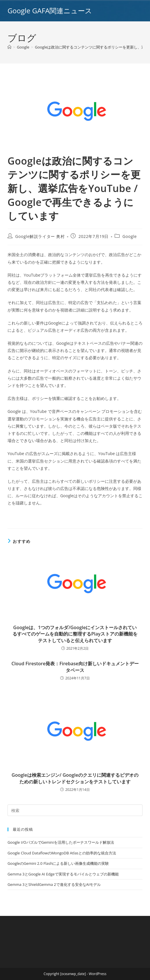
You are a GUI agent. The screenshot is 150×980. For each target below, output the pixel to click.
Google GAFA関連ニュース (50, 11)
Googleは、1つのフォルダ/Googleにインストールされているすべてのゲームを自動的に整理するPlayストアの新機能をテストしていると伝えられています (75, 634)
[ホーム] (9, 47)
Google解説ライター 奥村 (40, 236)
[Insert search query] (75, 810)
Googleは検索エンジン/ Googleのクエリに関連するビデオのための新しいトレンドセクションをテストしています (75, 778)
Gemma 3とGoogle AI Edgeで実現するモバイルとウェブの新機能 (63, 874)
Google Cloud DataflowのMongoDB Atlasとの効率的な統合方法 (62, 853)
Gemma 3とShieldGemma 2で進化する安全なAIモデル (54, 884)
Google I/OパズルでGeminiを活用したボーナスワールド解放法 (61, 842)
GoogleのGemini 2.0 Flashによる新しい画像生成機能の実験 (58, 863)
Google (130, 236)
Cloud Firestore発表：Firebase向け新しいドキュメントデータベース (75, 667)
